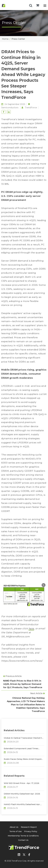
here (31, 628)
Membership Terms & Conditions (23, 836)
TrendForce (31, 108)
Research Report (29, 827)
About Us (14, 827)
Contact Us (23, 840)
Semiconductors (10, 108)
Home (5, 39)
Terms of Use (15, 831)
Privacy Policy (31, 831)
